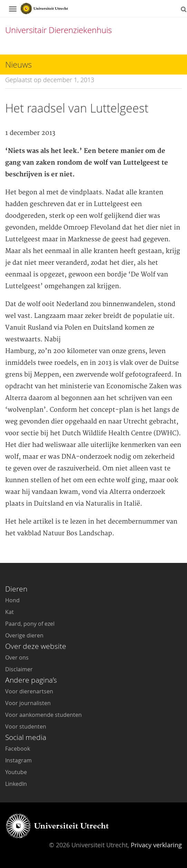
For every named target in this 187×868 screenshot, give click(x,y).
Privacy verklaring (156, 845)
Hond (12, 600)
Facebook (18, 749)
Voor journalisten (28, 703)
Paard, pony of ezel (30, 624)
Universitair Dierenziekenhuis (58, 30)
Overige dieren (24, 635)
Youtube (16, 772)
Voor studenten (26, 726)
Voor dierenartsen (29, 691)
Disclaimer (19, 669)
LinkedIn (16, 784)
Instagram (18, 760)
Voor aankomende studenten (43, 715)
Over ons (17, 657)
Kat (9, 612)
